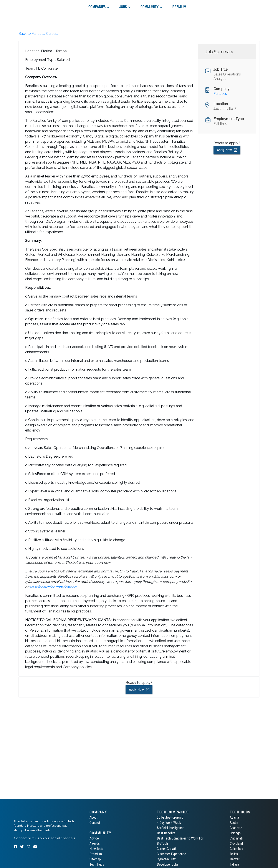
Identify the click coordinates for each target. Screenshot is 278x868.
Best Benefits (166, 833)
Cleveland (236, 844)
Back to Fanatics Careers (38, 34)
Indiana (234, 864)
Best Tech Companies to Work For (180, 838)
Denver (235, 859)
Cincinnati (236, 838)
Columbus (236, 849)
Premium (96, 854)
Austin (234, 823)
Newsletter (97, 849)
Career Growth (167, 849)
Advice (94, 838)
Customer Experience (171, 854)
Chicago (235, 833)
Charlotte (236, 828)
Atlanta (234, 817)
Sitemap (95, 859)
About (93, 817)
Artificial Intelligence (171, 828)
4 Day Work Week (169, 823)
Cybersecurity (166, 859)
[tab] (29, 5)
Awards (95, 844)
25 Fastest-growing (170, 817)
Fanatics (220, 94)
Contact (95, 823)
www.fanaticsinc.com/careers (53, 587)
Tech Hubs (97, 864)
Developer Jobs (168, 864)
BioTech (162, 844)
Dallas (234, 854)
